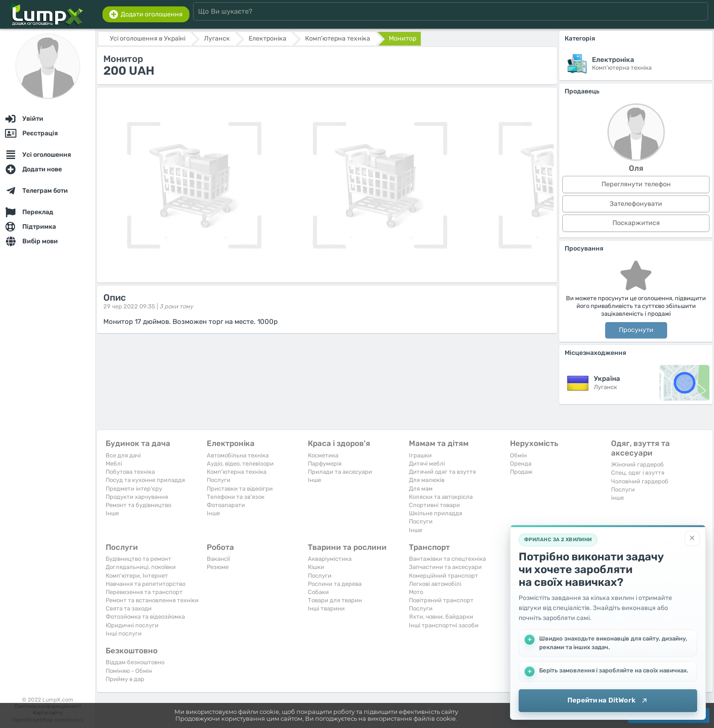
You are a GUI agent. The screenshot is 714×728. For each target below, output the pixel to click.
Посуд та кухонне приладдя (145, 480)
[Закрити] (692, 538)
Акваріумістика (330, 559)
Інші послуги (124, 633)
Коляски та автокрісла (441, 497)
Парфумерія (325, 464)
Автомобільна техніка (238, 455)
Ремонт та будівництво (138, 505)
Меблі (114, 464)
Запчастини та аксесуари (445, 567)
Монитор (403, 38)
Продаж (521, 472)
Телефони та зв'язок (236, 497)
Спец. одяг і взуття (638, 473)
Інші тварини (326, 608)
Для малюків (427, 480)
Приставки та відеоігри (240, 489)
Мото (416, 592)
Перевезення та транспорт (144, 592)
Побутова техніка (130, 472)
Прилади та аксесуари (340, 472)
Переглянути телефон (636, 184)
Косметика (323, 455)
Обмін (518, 455)
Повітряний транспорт (441, 600)
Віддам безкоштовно (135, 662)
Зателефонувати (636, 204)
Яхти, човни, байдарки (441, 617)
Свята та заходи (129, 608)
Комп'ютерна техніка (237, 472)
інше (617, 498)
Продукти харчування (137, 497)
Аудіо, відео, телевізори (240, 464)
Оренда (521, 464)
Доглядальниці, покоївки (141, 567)
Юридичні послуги (132, 625)
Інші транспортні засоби (444, 625)
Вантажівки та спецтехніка (447, 559)
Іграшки (420, 455)
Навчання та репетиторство (145, 584)
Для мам (421, 489)
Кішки (316, 567)
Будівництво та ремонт (138, 559)
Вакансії (218, 559)
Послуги (219, 480)
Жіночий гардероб (637, 464)
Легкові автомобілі (435, 584)
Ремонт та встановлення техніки (152, 600)
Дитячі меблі (427, 464)
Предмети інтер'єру (134, 489)
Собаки (318, 592)
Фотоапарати (226, 505)
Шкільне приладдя (436, 513)
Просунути (636, 330)
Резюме (218, 567)
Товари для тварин (335, 600)
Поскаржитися (636, 223)
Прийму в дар (125, 679)
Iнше (112, 513)
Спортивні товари (434, 505)
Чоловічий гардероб (640, 481)
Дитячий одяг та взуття (442, 472)
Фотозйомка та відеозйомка (145, 617)
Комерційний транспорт (444, 576)
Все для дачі (123, 455)
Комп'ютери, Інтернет (137, 576)
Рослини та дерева (335, 584)
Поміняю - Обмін (129, 671)
